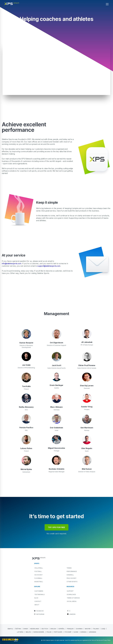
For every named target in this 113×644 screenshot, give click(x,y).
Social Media (72, 601)
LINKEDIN (72, 614)
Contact (38, 601)
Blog (36, 598)
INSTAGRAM (40, 614)
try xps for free (56, 527)
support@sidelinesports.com (49, 266)
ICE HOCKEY (38, 575)
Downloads (71, 594)
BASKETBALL (39, 582)
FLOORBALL (38, 578)
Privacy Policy (107, 640)
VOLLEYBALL (39, 568)
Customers (39, 591)
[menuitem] (10, 629)
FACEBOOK (40, 611)
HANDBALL (70, 575)
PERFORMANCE (72, 571)
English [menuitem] (53, 629)
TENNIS (69, 568)
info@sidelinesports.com (12, 264)
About (37, 605)
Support (70, 591)
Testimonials (40, 594)
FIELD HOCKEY (71, 578)
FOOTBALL (38, 571)
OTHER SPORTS (72, 582)
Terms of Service (73, 598)
